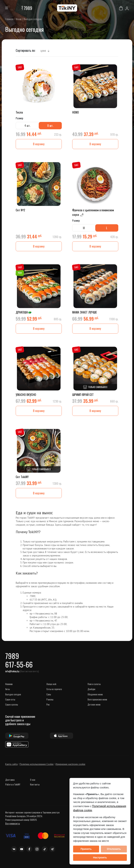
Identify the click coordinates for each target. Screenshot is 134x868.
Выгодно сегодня (13, 699)
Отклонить (114, 849)
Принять (86, 849)
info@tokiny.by (12, 676)
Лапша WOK (51, 689)
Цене (45, 51)
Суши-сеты (10, 705)
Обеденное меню (95, 699)
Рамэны (50, 705)
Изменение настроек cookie (70, 770)
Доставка (10, 785)
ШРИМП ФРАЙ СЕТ (83, 396)
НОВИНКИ (9, 689)
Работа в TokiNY (13, 790)
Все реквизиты (13, 829)
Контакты (35, 790)
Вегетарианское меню (97, 705)
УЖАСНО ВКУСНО (26, 396)
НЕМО (76, 112)
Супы (49, 699)
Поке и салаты (94, 689)
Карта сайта (11, 770)
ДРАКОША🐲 (24, 314)
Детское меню (94, 710)
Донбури (91, 694)
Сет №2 (21, 211)
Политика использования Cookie (37, 770)
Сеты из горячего (54, 694)
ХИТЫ (8, 694)
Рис (48, 710)
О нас (33, 785)
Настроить (100, 857)
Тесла (19, 112)
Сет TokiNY (22, 479)
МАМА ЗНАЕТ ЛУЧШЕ (85, 314)
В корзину (39, 144)
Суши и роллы (12, 710)
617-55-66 (20, 669)
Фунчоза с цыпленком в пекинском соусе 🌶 (94, 213)
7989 (28, 8)
